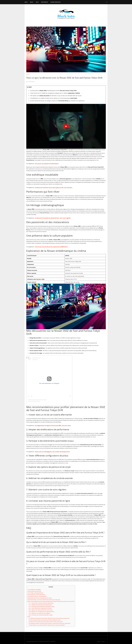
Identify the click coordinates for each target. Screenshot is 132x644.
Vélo (37, 2)
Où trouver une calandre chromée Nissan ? (47, 164)
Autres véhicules (56, 2)
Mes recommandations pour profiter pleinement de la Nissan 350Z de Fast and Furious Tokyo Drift (51, 601)
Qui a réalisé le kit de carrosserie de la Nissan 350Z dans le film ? (45, 620)
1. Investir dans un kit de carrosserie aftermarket (41, 603)
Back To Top (102, 641)
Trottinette (45, 2)
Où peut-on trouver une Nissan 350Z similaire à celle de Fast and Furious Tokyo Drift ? (50, 623)
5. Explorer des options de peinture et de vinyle (41, 610)
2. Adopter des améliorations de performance (40, 605)
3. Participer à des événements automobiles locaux (42, 606)
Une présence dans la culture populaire (37, 596)
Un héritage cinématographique (35, 593)
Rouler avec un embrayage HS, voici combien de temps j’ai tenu (52, 452)
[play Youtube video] (66, 126)
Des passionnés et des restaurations (36, 595)
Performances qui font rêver (34, 591)
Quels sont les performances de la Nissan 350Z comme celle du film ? (46, 622)
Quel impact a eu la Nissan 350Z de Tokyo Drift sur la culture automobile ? (47, 625)
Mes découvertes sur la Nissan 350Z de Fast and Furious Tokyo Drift (44, 600)
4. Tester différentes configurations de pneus (40, 608)
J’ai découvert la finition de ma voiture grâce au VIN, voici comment (54, 188)
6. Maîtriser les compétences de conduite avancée (41, 612)
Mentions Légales (44, 641)
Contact (53, 641)
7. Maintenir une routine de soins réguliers (40, 613)
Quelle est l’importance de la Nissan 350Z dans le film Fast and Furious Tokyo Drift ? (49, 618)
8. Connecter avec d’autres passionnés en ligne (41, 615)
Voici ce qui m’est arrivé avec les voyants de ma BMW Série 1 (51, 247)
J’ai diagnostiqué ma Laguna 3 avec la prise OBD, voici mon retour (53, 425)
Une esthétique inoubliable (34, 590)
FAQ (29, 617)
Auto (26, 2)
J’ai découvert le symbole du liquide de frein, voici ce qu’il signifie (53, 218)
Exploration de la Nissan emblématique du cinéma (39, 598)
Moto (32, 2)
